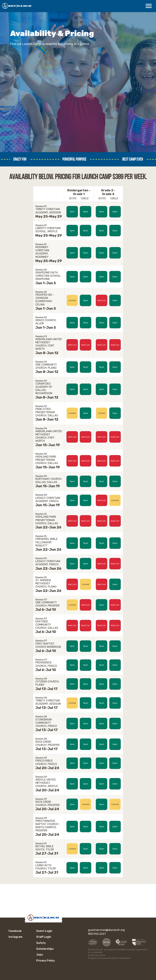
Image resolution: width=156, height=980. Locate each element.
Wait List (102, 300)
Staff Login (44, 937)
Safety (41, 943)
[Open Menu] (149, 6)
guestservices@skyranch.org (106, 930)
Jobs (40, 955)
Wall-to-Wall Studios (121, 958)
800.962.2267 (97, 934)
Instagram (16, 937)
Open (72, 212)
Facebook (15, 931)
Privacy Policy (46, 961)
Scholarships (45, 949)
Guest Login (44, 931)
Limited (72, 300)
